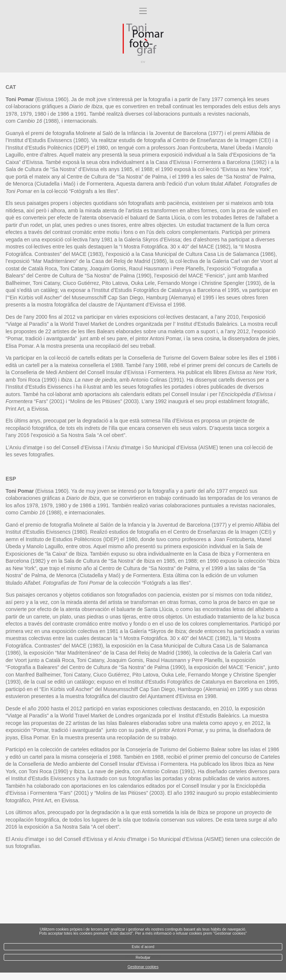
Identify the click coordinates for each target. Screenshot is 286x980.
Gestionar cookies (143, 967)
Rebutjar (143, 957)
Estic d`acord (143, 947)
